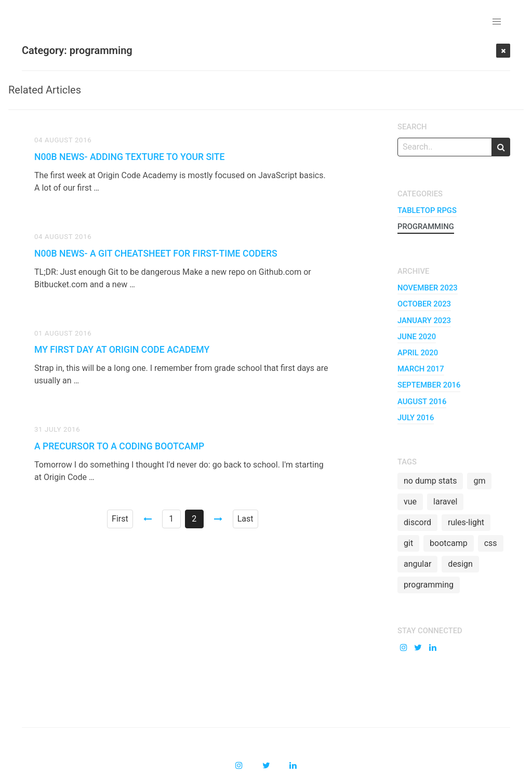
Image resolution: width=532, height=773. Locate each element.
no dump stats (430, 481)
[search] (501, 147)
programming (426, 226)
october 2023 (424, 304)
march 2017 (421, 369)
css (491, 543)
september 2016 (429, 385)
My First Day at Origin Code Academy (122, 350)
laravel (445, 502)
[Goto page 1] (148, 519)
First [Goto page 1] (120, 519)
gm (479, 481)
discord (417, 522)
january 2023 (424, 321)
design (460, 564)
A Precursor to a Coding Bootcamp (119, 446)
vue (410, 502)
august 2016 (422, 402)
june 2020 (417, 337)
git (408, 543)
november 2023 (428, 288)
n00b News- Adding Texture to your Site (130, 157)
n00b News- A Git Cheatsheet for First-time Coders (156, 254)
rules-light (466, 522)
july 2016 (416, 418)
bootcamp (449, 543)
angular (417, 564)
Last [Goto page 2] (245, 519)
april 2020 (418, 353)
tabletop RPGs (427, 210)
